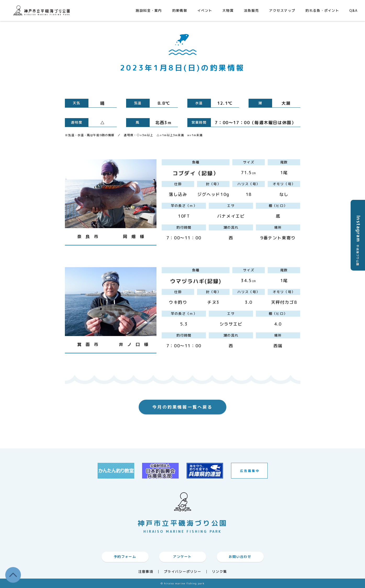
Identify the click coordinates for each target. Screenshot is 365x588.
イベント (205, 10)
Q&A (353, 10)
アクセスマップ (282, 10)
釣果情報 (180, 10)
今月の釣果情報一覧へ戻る (182, 407)
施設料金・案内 (149, 10)
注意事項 (146, 572)
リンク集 (219, 572)
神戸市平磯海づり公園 (43, 10)
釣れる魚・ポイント (322, 10)
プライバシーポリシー (183, 572)
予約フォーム (125, 557)
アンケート (182, 557)
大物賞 (228, 10)
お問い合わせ (240, 557)
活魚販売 (251, 10)
